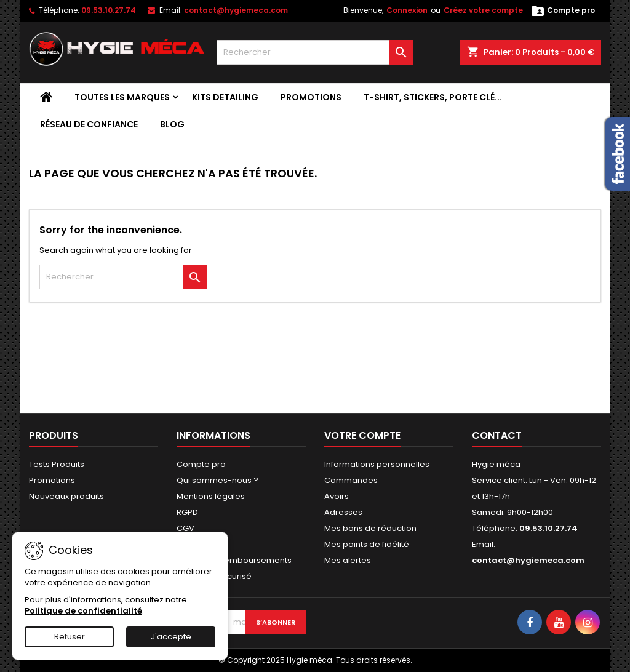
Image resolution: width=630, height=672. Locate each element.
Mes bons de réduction (370, 528)
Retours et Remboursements (234, 560)
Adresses (343, 512)
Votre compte (362, 435)
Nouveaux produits (66, 496)
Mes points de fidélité (367, 544)
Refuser (70, 637)
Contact (497, 435)
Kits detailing (225, 97)
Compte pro (201, 464)
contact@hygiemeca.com (236, 10)
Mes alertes (348, 560)
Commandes (351, 480)
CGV (185, 528)
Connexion (407, 10)
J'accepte (171, 637)
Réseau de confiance (89, 124)
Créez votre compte (483, 10)
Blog (172, 124)
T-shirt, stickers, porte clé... (433, 97)
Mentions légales (211, 496)
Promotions (311, 97)
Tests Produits (57, 464)
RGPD (187, 512)
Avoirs (337, 496)
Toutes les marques (122, 97)
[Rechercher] (315, 52)
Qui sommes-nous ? (217, 480)
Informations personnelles (377, 464)
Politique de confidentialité (83, 611)
